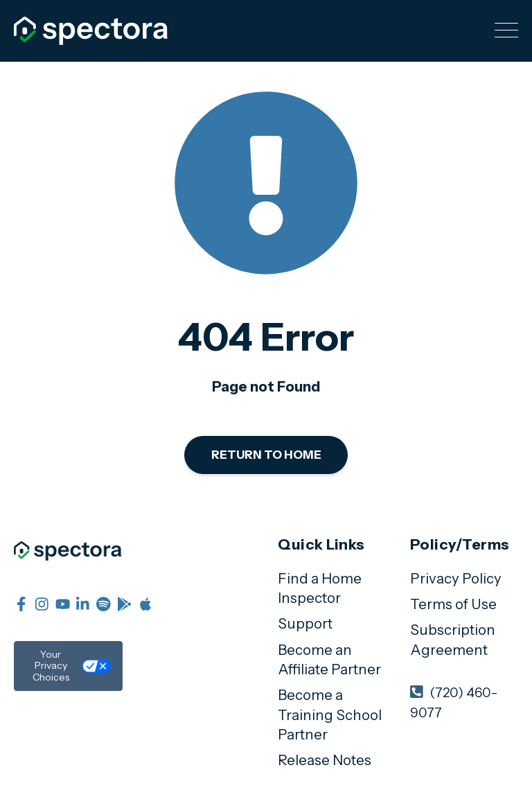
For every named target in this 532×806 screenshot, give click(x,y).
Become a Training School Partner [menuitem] (330, 715)
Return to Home (266, 455)
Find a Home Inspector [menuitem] (320, 588)
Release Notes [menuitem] (325, 760)
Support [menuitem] (305, 623)
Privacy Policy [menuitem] (456, 578)
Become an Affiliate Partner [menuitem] (329, 660)
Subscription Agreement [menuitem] (453, 640)
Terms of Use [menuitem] (453, 604)
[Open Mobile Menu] (506, 31)
